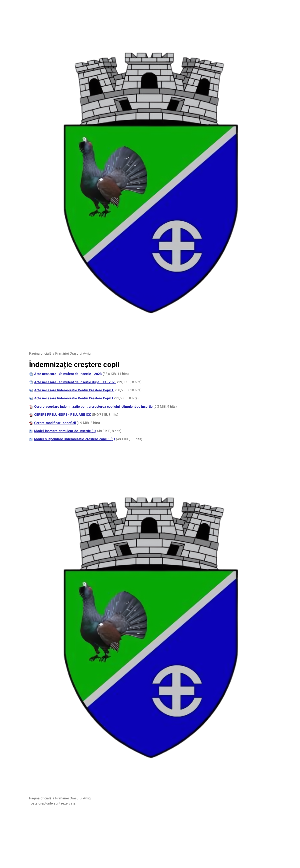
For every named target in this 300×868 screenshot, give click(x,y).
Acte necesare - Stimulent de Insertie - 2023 (68, 374)
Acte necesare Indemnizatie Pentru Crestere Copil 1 (74, 398)
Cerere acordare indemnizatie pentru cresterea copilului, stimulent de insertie (93, 407)
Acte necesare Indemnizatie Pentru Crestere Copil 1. (74, 390)
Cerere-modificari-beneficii (55, 423)
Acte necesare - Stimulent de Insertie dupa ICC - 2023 (75, 382)
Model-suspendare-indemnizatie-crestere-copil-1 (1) (75, 439)
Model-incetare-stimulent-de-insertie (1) (65, 431)
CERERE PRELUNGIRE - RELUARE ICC (63, 415)
